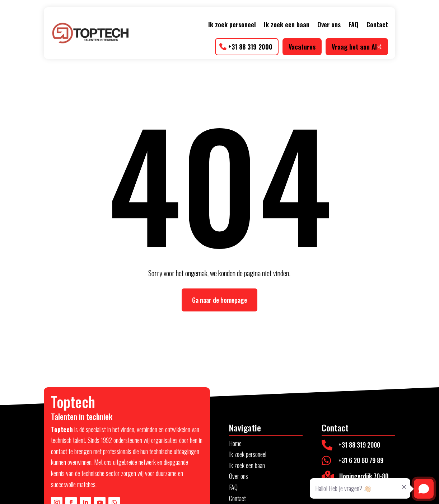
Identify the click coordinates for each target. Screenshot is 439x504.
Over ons (329, 24)
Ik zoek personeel (232, 24)
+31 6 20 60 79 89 (361, 460)
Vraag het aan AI (357, 47)
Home (235, 443)
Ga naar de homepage (219, 300)
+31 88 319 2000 (250, 47)
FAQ (354, 24)
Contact (377, 24)
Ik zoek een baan (287, 24)
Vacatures (302, 47)
